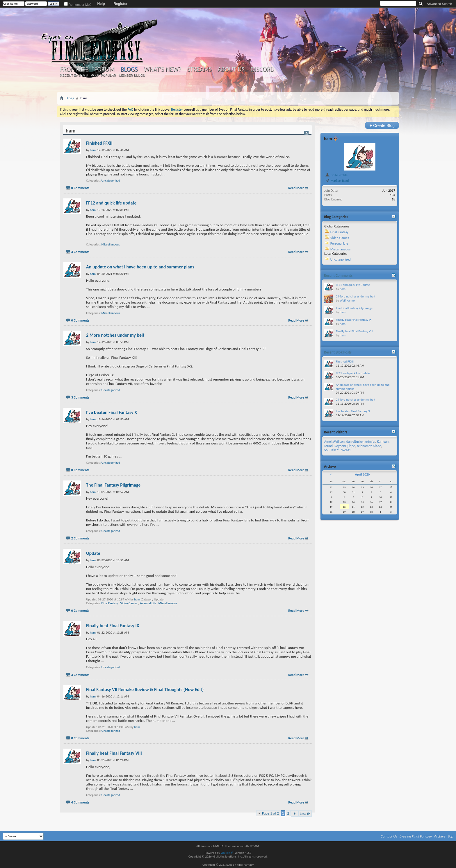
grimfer (370, 442)
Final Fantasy (110, 603)
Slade (377, 446)
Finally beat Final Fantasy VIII (114, 753)
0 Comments (80, 188)
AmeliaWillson (334, 442)
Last (305, 814)
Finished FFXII (99, 143)
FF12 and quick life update (111, 203)
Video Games (129, 603)
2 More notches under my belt (115, 335)
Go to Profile (336, 175)
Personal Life (148, 603)
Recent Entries (74, 75)
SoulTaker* (332, 450)
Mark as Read (337, 181)
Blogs (129, 69)
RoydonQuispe (345, 446)
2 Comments (80, 538)
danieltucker (355, 442)
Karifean (383, 442)
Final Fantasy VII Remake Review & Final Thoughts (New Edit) (145, 689)
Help (101, 4)
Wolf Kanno (347, 301)
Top (451, 836)
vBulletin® (227, 853)
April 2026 (362, 474)
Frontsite (74, 69)
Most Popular (103, 75)
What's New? (163, 69)
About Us (231, 69)
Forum (104, 69)
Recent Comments (338, 276)
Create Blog (382, 125)
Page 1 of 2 (270, 813)
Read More (296, 188)
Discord (262, 69)
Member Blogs (132, 75)
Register (120, 4)
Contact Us (389, 836)
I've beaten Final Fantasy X (112, 412)
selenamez (364, 446)
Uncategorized (111, 181)
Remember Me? (78, 5)
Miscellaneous (111, 244)
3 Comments (80, 252)
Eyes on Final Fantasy (416, 836)
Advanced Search (440, 4)
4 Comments (80, 802)
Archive (440, 836)
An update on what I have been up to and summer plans (140, 267)
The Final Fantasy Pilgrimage (113, 485)
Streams (199, 69)
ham (137, 599)
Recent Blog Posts (338, 352)
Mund (328, 446)
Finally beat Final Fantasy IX (113, 626)
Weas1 (346, 450)
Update (93, 553)
